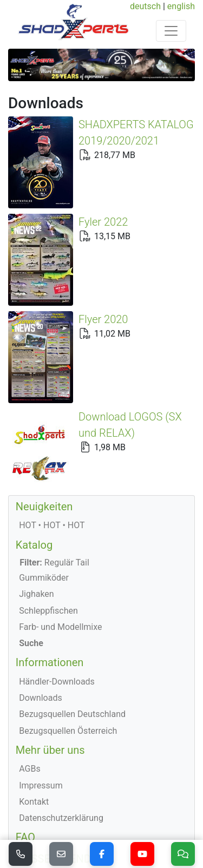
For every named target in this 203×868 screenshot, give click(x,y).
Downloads (40, 619)
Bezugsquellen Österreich (68, 652)
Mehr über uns (50, 671)
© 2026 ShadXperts (54, 827)
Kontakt (34, 723)
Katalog (34, 466)
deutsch (145, 6)
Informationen (50, 583)
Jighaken (37, 515)
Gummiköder (44, 499)
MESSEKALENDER (60, 780)
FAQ (25, 758)
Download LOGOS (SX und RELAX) (89, 386)
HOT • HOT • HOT (52, 446)
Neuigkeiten (44, 428)
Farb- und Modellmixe (60, 548)
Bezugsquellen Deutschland (72, 635)
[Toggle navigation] (171, 31)
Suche (31, 564)
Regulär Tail (54, 484)
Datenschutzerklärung (61, 739)
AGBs (30, 690)
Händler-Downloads (57, 603)
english (181, 6)
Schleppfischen (48, 532)
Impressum (41, 706)
